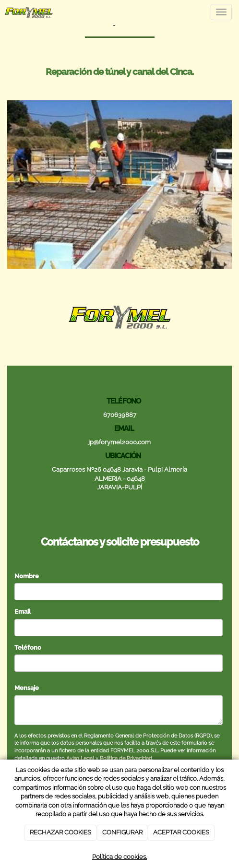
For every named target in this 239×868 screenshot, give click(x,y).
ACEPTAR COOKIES (181, 832)
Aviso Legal (80, 758)
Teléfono (28, 648)
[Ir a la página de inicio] (29, 12)
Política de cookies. (119, 857)
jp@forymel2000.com (119, 442)
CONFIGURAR (122, 832)
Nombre (27, 576)
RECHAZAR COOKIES (60, 832)
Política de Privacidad (126, 758)
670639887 (120, 415)
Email (23, 612)
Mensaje (27, 688)
